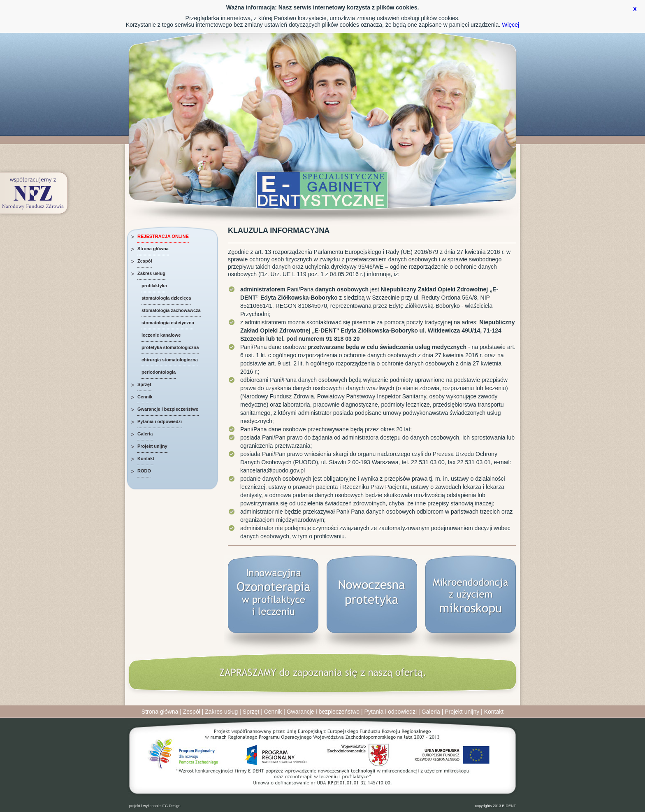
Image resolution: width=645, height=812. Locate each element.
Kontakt (146, 458)
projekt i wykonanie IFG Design (155, 806)
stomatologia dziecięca (166, 298)
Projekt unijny (152, 446)
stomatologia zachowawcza (171, 310)
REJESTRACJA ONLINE (163, 236)
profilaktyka (154, 286)
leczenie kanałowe (161, 335)
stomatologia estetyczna (168, 323)
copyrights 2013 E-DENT (495, 806)
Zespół (145, 261)
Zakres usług (151, 273)
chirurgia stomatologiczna (170, 360)
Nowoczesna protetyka (372, 604)
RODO (144, 471)
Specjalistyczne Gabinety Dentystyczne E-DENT (322, 189)
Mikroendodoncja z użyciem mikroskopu (471, 604)
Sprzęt (144, 384)
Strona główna (153, 249)
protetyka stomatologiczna (170, 347)
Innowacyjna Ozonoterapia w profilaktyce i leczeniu (273, 604)
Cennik (145, 397)
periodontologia (159, 372)
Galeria (145, 434)
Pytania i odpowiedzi (160, 421)
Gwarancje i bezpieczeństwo (168, 409)
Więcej (510, 25)
